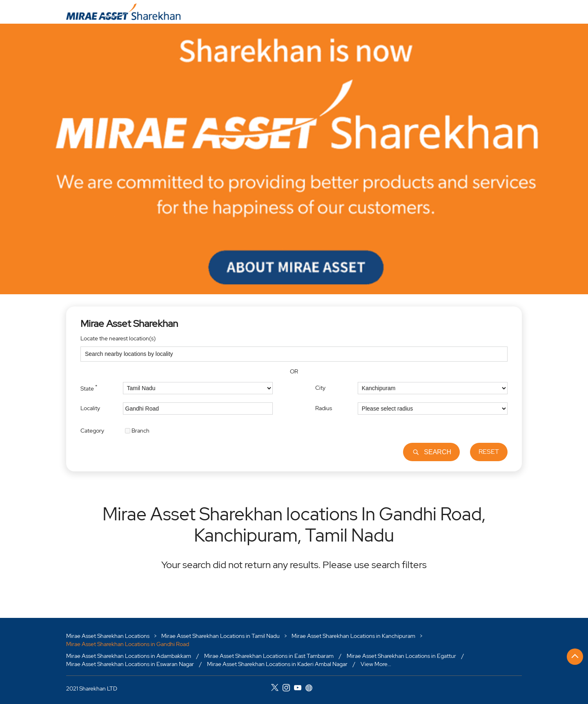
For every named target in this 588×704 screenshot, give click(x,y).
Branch (140, 430)
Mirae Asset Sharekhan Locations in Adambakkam (129, 656)
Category (92, 430)
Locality (90, 408)
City (320, 388)
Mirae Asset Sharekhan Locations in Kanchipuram (353, 636)
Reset (489, 452)
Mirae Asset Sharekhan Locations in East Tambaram (269, 656)
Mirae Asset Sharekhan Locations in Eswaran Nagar (130, 664)
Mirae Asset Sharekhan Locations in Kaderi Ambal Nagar (277, 664)
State (89, 388)
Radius (324, 408)
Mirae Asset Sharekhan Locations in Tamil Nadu (220, 636)
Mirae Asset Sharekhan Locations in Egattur (401, 656)
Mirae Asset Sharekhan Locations (108, 636)
